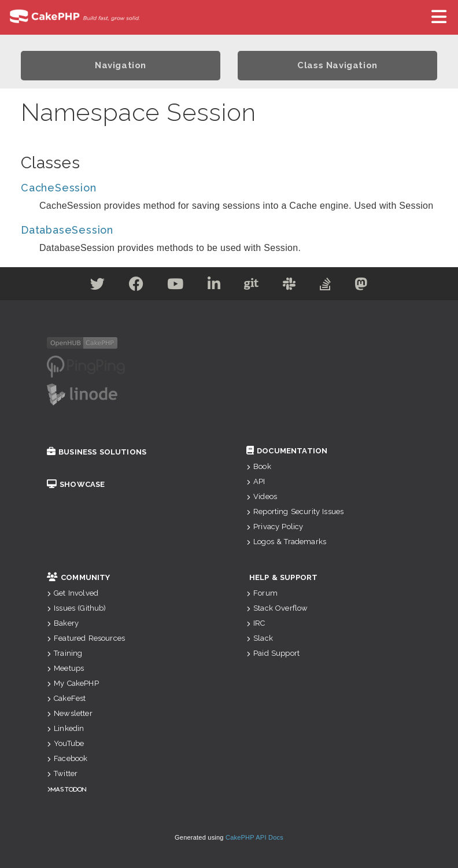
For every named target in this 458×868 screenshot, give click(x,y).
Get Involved (73, 593)
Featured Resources (86, 638)
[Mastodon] (361, 286)
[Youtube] (176, 286)
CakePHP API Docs (254, 837)
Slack (260, 638)
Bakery (63, 623)
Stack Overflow (277, 608)
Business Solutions (97, 452)
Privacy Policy (275, 527)
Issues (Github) (77, 608)
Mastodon (69, 789)
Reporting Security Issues (295, 511)
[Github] (252, 286)
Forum (262, 593)
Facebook (67, 758)
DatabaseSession (67, 230)
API (256, 481)
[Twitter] (98, 286)
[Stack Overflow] (326, 286)
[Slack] (289, 286)
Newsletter (70, 713)
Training (64, 653)
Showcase (76, 484)
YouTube (65, 743)
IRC (256, 623)
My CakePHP (73, 683)
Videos (262, 496)
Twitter (62, 773)
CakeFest (66, 698)
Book (259, 466)
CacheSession (59, 188)
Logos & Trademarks (286, 542)
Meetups (65, 668)
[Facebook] (136, 286)
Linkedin (65, 728)
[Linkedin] (214, 286)
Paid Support (273, 653)
